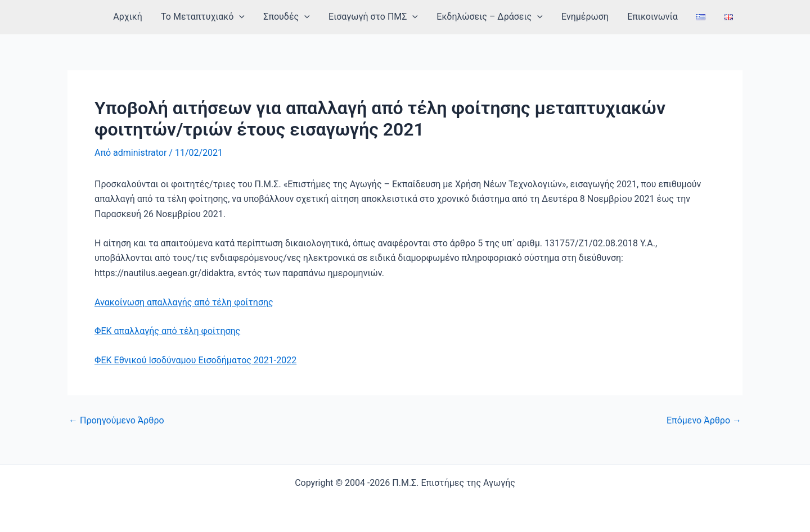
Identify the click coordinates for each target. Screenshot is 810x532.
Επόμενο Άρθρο (704, 421)
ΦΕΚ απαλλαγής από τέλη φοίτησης (167, 331)
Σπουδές (291, 17)
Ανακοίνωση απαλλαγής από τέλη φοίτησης (184, 302)
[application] (245, 17)
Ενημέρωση (588, 17)
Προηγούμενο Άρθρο (116, 421)
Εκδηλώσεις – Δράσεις (493, 17)
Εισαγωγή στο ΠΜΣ (377, 17)
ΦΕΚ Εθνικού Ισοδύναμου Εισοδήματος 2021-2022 (195, 360)
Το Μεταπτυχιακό (208, 17)
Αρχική (134, 17)
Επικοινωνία (654, 17)
